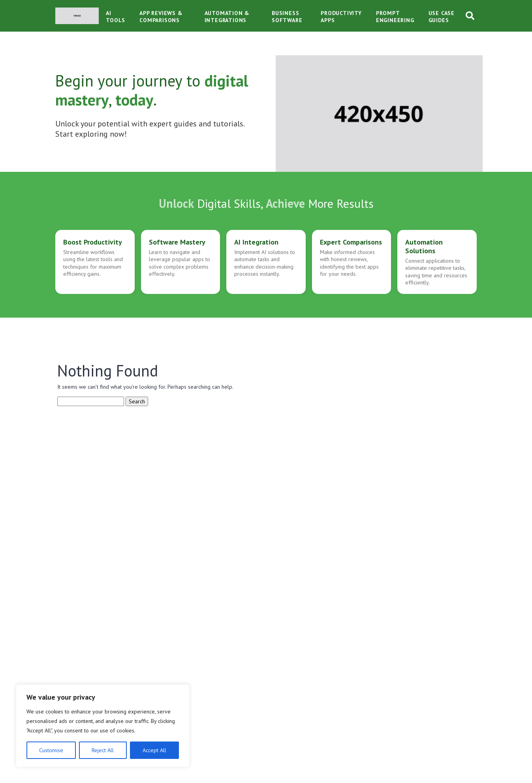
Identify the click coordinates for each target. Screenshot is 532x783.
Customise (51, 750)
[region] (103, 726)
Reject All (103, 750)
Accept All (154, 750)
